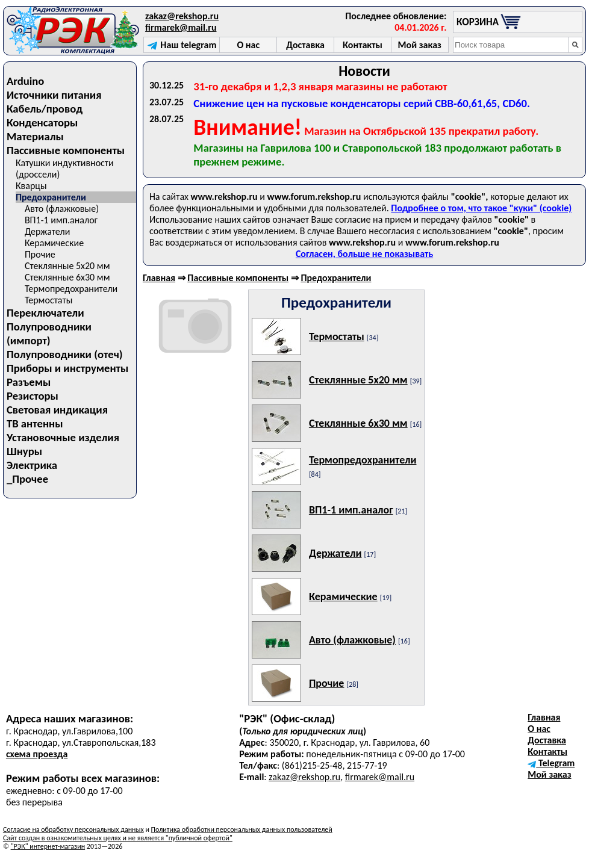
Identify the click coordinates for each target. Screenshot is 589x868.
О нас (539, 729)
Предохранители (51, 197)
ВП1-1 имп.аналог (61, 220)
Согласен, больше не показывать (364, 254)
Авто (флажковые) (62, 209)
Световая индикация (57, 410)
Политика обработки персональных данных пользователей (242, 829)
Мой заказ (549, 774)
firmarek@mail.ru (181, 27)
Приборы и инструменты (67, 368)
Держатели (47, 231)
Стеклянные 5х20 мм (67, 266)
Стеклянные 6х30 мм (67, 277)
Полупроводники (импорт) (49, 333)
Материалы (35, 136)
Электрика (32, 465)
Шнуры (24, 451)
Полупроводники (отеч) (65, 354)
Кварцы (31, 186)
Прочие (40, 254)
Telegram (551, 763)
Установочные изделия (63, 437)
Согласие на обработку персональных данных (73, 829)
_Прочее (27, 479)
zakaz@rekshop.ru (182, 16)
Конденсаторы (42, 122)
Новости (364, 71)
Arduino (26, 81)
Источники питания (54, 95)
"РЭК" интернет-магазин (48, 846)
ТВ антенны (35, 423)
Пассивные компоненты (66, 150)
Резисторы (33, 396)
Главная (159, 278)
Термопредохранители (71, 289)
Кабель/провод (45, 109)
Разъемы (29, 382)
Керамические (54, 243)
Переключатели (45, 313)
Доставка (547, 740)
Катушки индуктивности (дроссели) (65, 169)
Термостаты (48, 300)
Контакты (547, 752)
